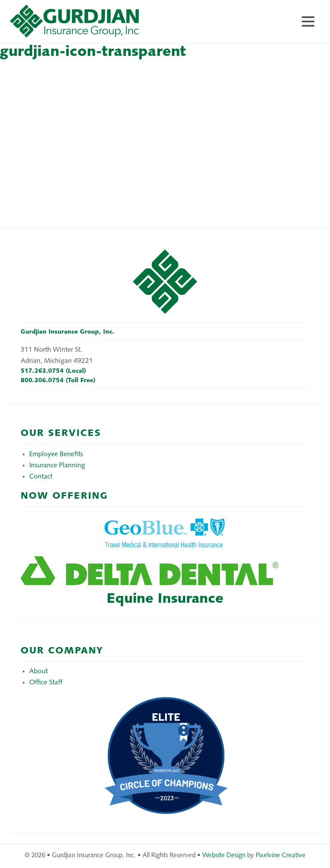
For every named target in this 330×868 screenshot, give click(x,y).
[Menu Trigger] (308, 20)
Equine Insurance (165, 599)
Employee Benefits (56, 454)
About (38, 672)
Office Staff (46, 683)
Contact (41, 477)
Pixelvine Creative (281, 856)
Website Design (224, 856)
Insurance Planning (57, 466)
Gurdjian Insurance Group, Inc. (96, 26)
